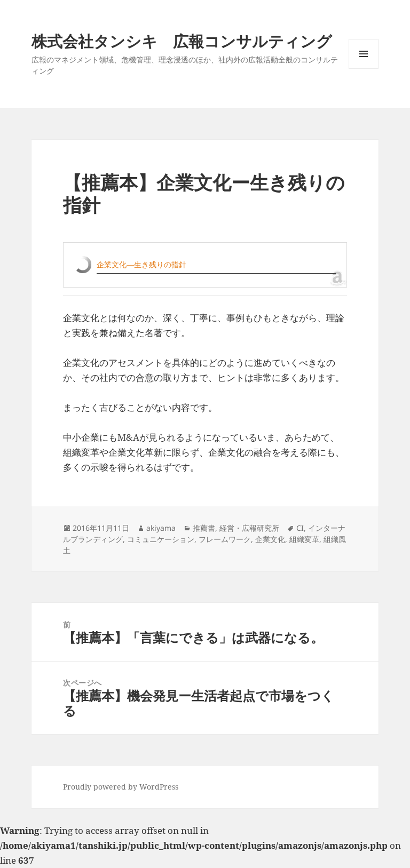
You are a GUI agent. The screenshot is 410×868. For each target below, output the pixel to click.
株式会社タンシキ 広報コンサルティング (182, 41)
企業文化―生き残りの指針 (141, 264)
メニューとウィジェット (364, 69)
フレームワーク (225, 539)
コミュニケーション (161, 539)
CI (300, 528)
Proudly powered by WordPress (121, 787)
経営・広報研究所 (249, 528)
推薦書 (204, 528)
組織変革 (304, 539)
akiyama (161, 528)
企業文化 (270, 539)
